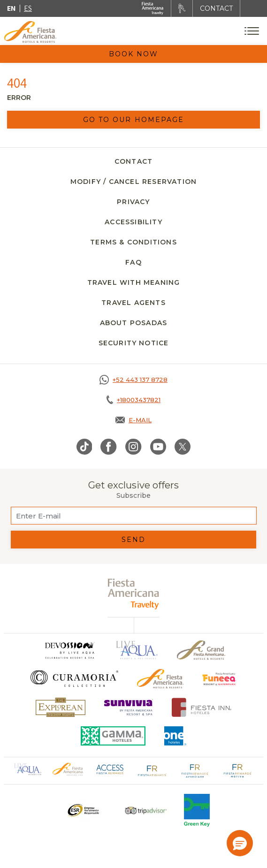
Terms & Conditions (133, 242)
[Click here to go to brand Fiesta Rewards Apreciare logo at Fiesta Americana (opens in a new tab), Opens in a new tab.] (195, 770)
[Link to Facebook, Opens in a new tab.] (109, 447)
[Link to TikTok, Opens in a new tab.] (84, 447)
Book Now (134, 54)
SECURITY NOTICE (134, 343)
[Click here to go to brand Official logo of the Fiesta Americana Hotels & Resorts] (160, 679)
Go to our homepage (134, 120)
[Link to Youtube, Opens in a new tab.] (158, 447)
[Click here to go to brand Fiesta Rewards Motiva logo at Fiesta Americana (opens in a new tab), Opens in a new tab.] (237, 770)
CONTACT (216, 8)
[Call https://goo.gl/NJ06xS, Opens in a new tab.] (133, 380)
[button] (240, 843)
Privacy (133, 202)
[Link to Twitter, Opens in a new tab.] (183, 447)
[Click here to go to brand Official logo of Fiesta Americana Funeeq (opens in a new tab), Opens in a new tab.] (219, 679)
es (28, 8)
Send (133, 540)
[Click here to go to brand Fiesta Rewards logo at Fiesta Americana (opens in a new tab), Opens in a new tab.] (152, 770)
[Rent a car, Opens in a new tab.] (182, 8)
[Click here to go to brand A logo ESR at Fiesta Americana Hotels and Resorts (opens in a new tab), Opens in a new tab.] (83, 810)
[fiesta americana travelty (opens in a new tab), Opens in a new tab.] (133, 594)
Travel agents (133, 303)
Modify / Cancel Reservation (133, 182)
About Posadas (134, 323)
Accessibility (133, 222)
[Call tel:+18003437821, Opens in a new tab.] (133, 400)
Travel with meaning (134, 282)
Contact (133, 161)
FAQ (133, 262)
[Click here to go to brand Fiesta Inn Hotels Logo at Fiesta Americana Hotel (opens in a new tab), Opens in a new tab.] (202, 707)
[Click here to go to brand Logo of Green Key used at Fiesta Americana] (197, 810)
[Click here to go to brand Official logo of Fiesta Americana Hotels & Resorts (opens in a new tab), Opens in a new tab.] (68, 769)
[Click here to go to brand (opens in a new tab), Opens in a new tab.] (69, 650)
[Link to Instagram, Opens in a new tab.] (133, 447)
